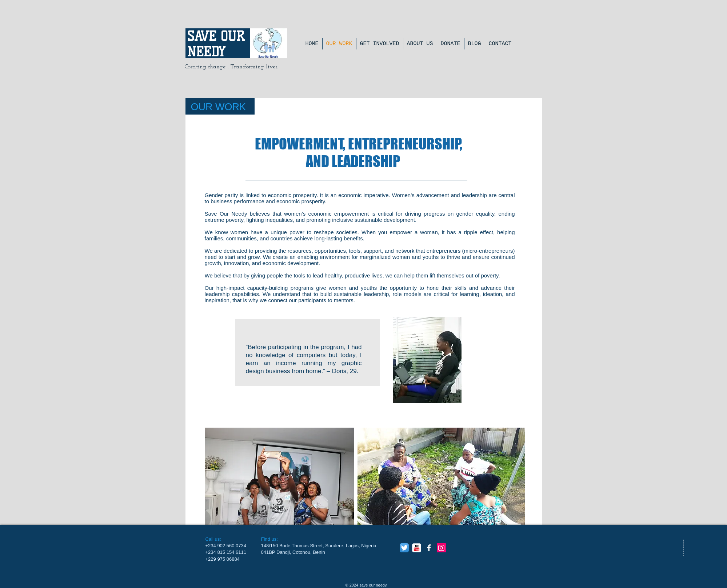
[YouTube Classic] (417, 548)
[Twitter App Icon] (404, 548)
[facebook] (429, 548)
